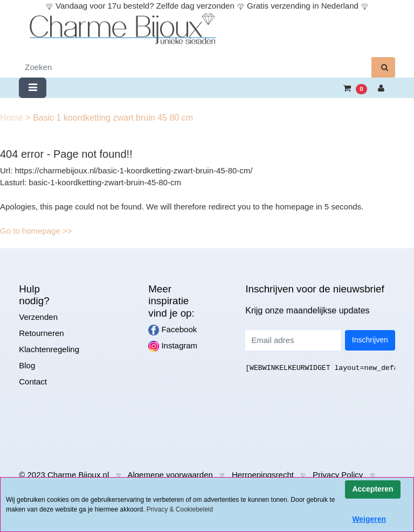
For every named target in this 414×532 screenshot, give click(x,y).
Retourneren (41, 333)
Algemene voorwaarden (170, 475)
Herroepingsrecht (263, 475)
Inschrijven (370, 340)
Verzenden (38, 317)
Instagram (173, 346)
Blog (27, 365)
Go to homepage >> (36, 231)
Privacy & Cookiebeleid (180, 509)
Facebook (172, 330)
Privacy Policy (338, 475)
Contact (33, 381)
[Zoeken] (195, 68)
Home (13, 118)
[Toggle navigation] (33, 88)
